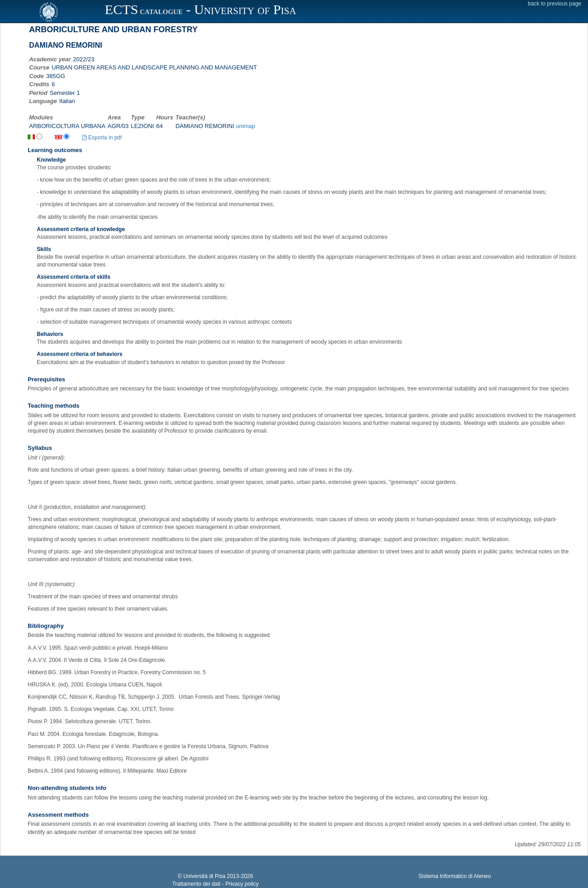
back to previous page (555, 4)
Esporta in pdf (102, 138)
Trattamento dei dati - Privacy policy (215, 884)
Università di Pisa (205, 876)
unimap (245, 126)
